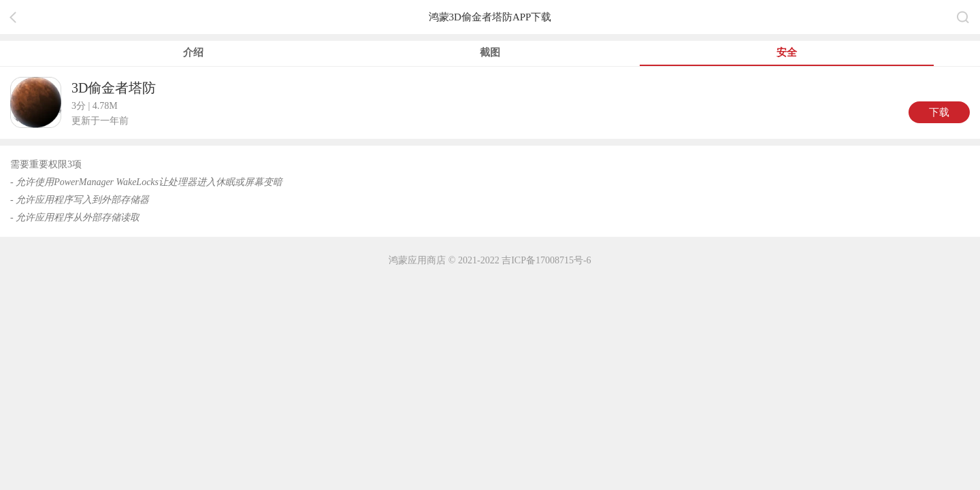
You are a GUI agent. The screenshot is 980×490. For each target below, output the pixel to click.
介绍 (193, 52)
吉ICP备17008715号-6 (546, 260)
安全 (787, 52)
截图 (490, 52)
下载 (939, 112)
